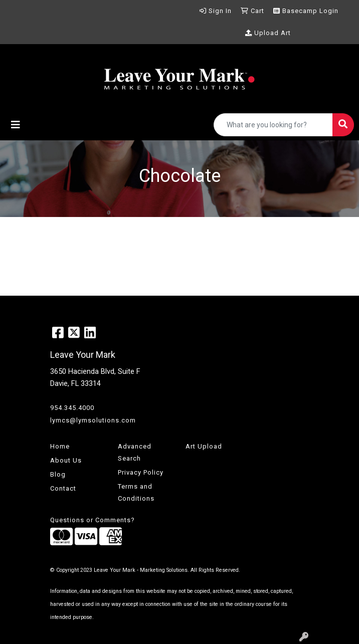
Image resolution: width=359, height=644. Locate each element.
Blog (58, 474)
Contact (63, 488)
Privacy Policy (141, 472)
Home (60, 446)
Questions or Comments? (93, 520)
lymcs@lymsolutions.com (93, 420)
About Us (66, 460)
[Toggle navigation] (16, 125)
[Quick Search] (273, 125)
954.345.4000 (72, 408)
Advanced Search (135, 452)
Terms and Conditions (136, 492)
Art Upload (204, 446)
